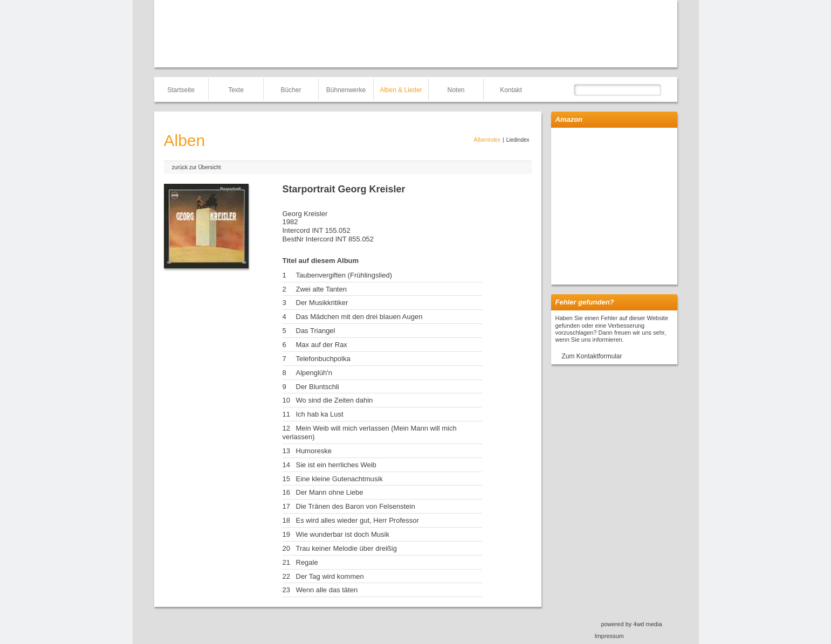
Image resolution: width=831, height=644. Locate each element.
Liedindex (518, 140)
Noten (456, 90)
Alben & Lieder (401, 90)
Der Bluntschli (318, 387)
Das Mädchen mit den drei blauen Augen (359, 317)
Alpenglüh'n (314, 373)
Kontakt (511, 90)
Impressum (609, 636)
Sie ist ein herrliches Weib (336, 465)
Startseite (181, 90)
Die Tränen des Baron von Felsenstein (356, 506)
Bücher (291, 90)
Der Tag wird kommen (330, 576)
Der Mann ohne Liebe (330, 492)
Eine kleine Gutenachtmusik (339, 479)
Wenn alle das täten (327, 590)
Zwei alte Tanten (321, 289)
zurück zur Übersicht (197, 167)
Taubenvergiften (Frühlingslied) (344, 275)
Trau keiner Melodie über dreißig (346, 548)
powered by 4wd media (631, 624)
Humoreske (314, 451)
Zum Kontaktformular (592, 356)
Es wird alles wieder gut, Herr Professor (358, 520)
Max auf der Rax (322, 345)
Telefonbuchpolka (323, 359)
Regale (307, 562)
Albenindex (487, 140)
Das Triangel (316, 331)
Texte (236, 90)
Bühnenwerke (346, 90)
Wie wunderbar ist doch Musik (343, 534)
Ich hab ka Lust (320, 414)
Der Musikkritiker (322, 303)
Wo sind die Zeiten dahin (335, 400)
